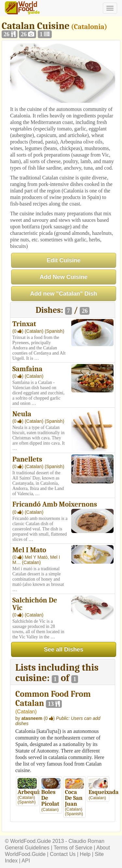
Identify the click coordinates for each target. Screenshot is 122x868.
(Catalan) (35, 331)
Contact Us (63, 854)
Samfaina (27, 369)
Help (85, 854)
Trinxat (24, 324)
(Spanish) (54, 331)
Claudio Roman (87, 841)
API (26, 861)
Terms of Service (73, 848)
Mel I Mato (29, 550)
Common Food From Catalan (53, 699)
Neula (22, 414)
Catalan (26, 712)
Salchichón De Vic (35, 604)
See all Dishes (64, 649)
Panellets (27, 459)
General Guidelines (27, 848)
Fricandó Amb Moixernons (55, 504)
